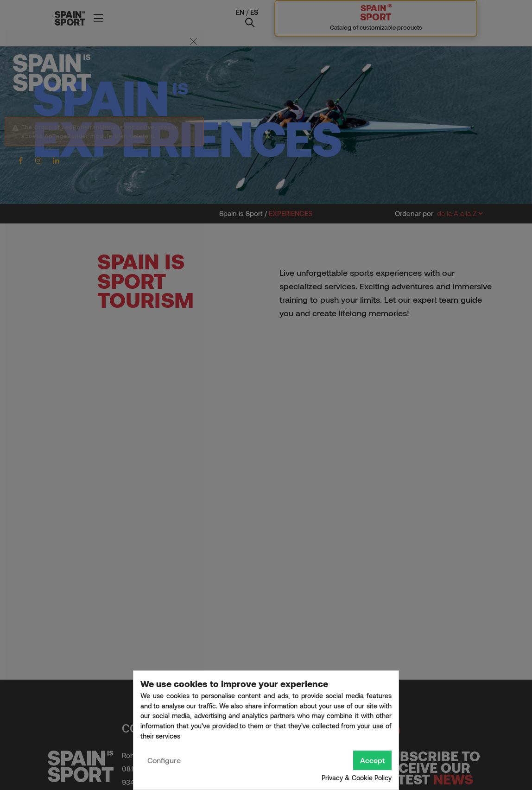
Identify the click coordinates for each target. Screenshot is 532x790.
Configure (164, 760)
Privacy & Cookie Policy (357, 778)
